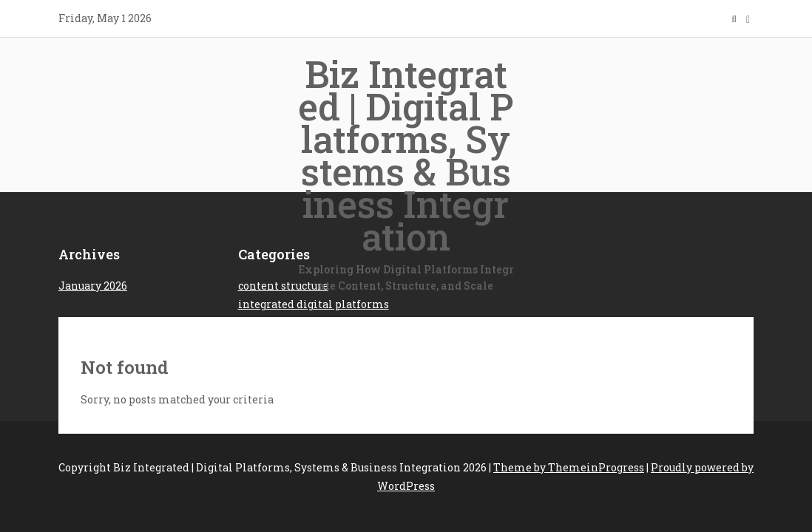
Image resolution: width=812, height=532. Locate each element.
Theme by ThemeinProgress (569, 467)
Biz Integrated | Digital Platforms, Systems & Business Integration (406, 172)
